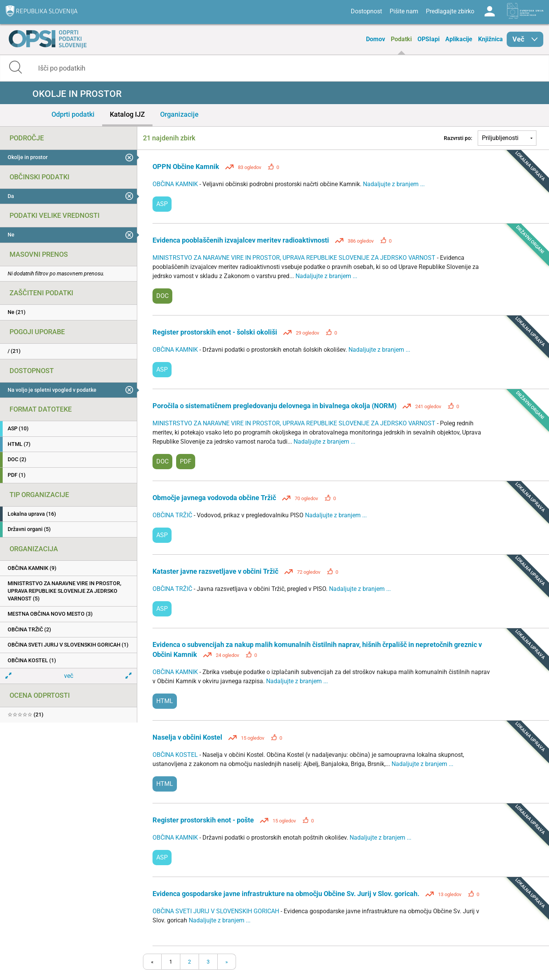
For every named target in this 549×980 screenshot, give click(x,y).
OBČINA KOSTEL (176, 755)
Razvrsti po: (458, 138)
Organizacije (179, 114)
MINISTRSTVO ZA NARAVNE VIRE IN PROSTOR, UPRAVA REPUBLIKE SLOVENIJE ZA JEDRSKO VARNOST (295, 258)
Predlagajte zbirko (450, 11)
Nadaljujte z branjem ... (394, 184)
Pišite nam (404, 11)
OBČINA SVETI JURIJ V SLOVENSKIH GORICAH (217, 911)
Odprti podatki (73, 114)
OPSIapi (429, 39)
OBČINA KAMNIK (176, 184)
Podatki (401, 39)
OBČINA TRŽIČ (173, 515)
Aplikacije (459, 39)
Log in (490, 11)
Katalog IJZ (127, 114)
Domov (376, 39)
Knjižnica (490, 39)
